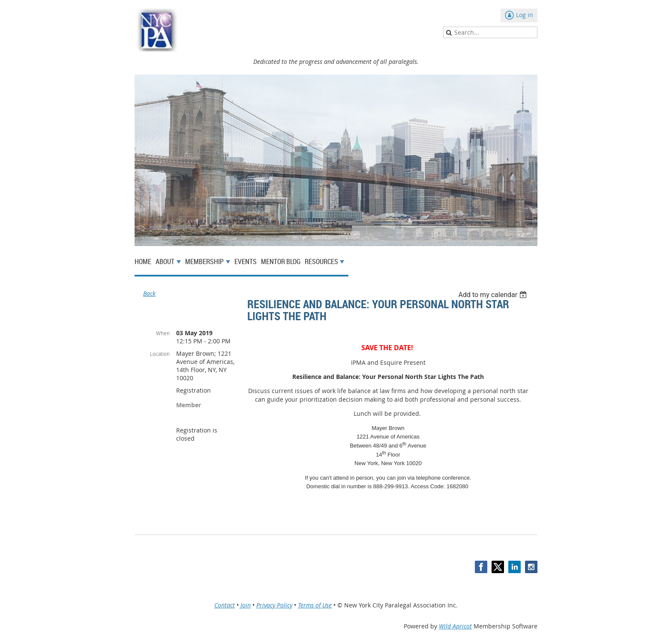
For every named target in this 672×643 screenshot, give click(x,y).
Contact (225, 605)
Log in (525, 15)
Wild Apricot (455, 626)
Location (160, 354)
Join (246, 605)
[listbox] (493, 295)
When (163, 333)
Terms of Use (315, 605)
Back (149, 293)
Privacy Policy (274, 605)
